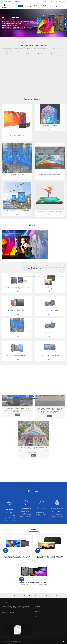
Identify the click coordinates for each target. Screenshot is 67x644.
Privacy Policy (38, 606)
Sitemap (37, 614)
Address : (4, 606)
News (45, 6)
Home (20, 6)
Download (63, 6)
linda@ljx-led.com (7, 2)
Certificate (50, 6)
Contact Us (56, 6)
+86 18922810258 (16, 2)
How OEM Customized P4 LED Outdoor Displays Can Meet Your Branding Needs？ (27, 554)
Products (36, 6)
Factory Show (30, 6)
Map (36, 616)
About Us (25, 6)
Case (41, 6)
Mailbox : (4, 610)
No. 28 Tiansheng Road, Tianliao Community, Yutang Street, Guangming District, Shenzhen (18, 607)
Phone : (4, 613)
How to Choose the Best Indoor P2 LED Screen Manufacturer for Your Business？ (43, 582)
